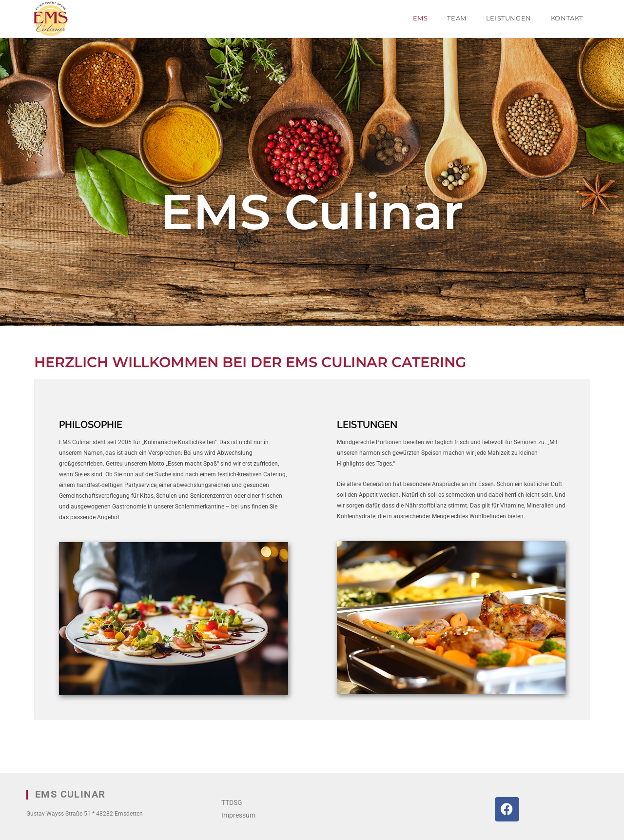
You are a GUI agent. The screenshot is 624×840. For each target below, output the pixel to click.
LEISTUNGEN (367, 425)
